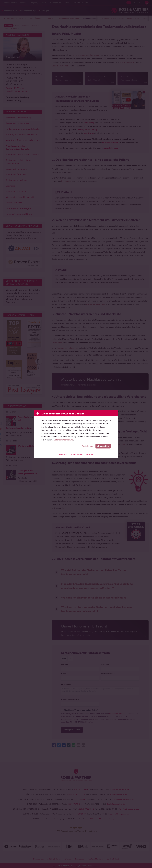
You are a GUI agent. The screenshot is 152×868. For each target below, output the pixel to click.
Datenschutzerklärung (64, 440)
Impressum (90, 455)
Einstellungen (88, 446)
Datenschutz (63, 455)
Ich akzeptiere (103, 446)
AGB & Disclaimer (77, 455)
